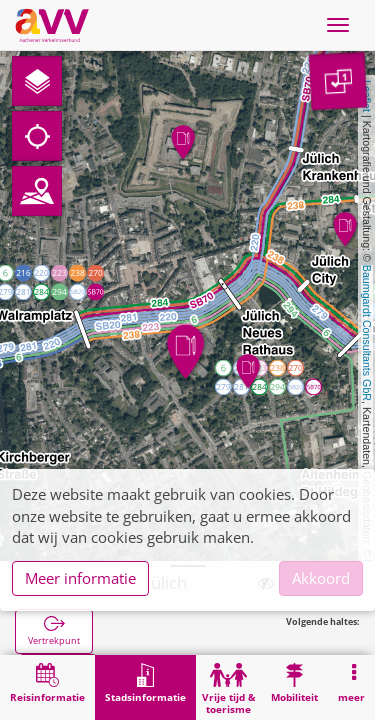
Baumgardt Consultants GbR (367, 333)
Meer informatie (80, 578)
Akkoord (321, 578)
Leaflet (367, 96)
